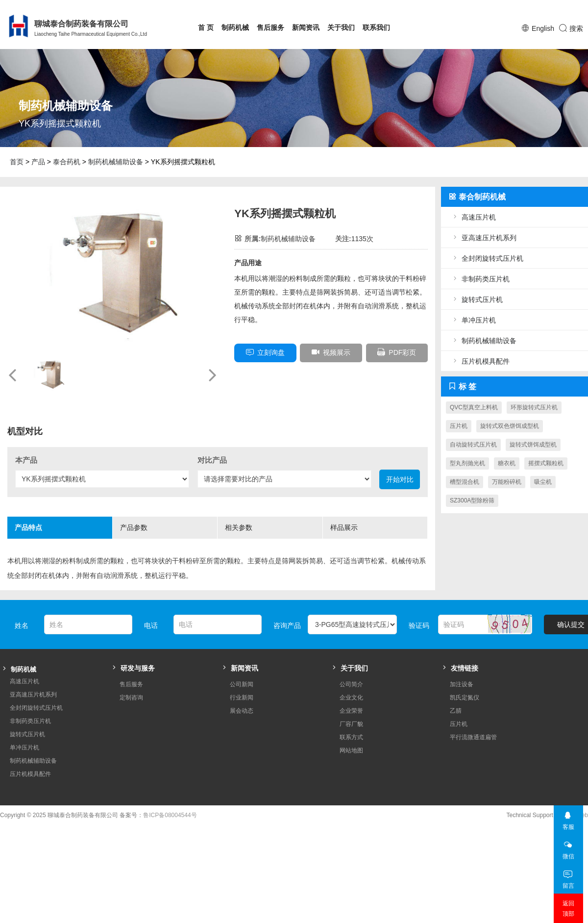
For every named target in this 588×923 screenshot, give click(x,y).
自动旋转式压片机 (473, 445)
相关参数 (261, 531)
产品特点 (50, 531)
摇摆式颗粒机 (546, 463)
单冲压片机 (473, 320)
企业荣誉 (351, 711)
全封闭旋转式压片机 (487, 258)
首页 (17, 162)
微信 (568, 847)
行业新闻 (242, 698)
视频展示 (331, 352)
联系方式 (351, 737)
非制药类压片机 (480, 279)
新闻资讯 (306, 27)
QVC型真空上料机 (474, 407)
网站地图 (351, 750)
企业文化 (351, 698)
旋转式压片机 (477, 299)
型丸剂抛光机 (467, 463)
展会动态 (242, 711)
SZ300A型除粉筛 (472, 500)
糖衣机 (507, 463)
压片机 (459, 426)
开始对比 (400, 479)
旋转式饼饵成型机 (533, 445)
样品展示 (366, 531)
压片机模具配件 (480, 361)
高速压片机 (473, 217)
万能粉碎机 (507, 482)
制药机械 (235, 27)
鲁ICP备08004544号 (170, 815)
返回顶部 (568, 909)
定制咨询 (131, 698)
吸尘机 (543, 482)
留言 (568, 877)
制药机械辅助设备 (116, 162)
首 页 (206, 27)
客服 (568, 818)
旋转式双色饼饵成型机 (510, 426)
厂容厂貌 (351, 724)
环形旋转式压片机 (534, 407)
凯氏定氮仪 (465, 698)
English (543, 28)
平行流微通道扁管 (473, 737)
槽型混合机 (465, 482)
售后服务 (270, 27)
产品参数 (156, 531)
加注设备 (462, 684)
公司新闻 (242, 684)
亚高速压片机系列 (484, 237)
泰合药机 (67, 162)
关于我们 (341, 27)
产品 (38, 162)
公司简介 (351, 684)
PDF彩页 (397, 352)
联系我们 (376, 27)
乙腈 (456, 711)
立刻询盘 (265, 352)
